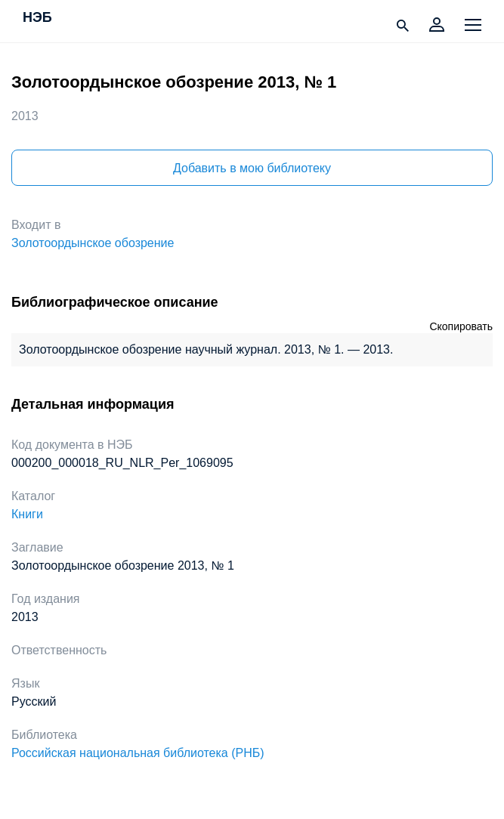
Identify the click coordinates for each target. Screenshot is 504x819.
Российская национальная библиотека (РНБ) (138, 753)
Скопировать (461, 326)
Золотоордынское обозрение (93, 243)
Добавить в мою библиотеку (252, 168)
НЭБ (37, 18)
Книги (27, 514)
